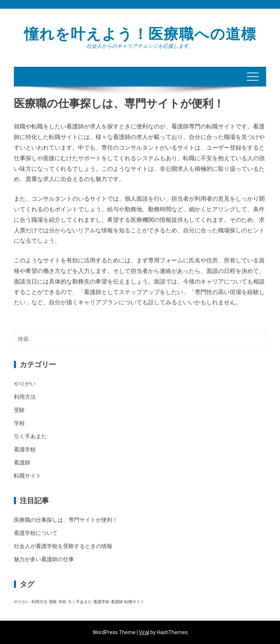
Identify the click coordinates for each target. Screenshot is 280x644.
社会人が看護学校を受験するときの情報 (63, 546)
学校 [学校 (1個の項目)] (62, 602)
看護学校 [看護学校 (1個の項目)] (101, 602)
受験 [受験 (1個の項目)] (53, 602)
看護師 (22, 463)
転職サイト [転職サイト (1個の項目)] (134, 602)
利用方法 (25, 397)
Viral (144, 632)
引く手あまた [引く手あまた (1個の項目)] (80, 602)
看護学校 (25, 450)
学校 (19, 423)
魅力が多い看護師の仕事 (44, 559)
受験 (19, 410)
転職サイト (28, 476)
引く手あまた (30, 436)
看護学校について (36, 533)
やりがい (25, 384)
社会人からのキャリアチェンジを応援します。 (140, 46)
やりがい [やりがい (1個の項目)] (22, 602)
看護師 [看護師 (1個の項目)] (117, 602)
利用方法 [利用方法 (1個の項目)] (39, 602)
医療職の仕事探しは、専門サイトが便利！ (66, 520)
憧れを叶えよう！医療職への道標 (140, 34)
